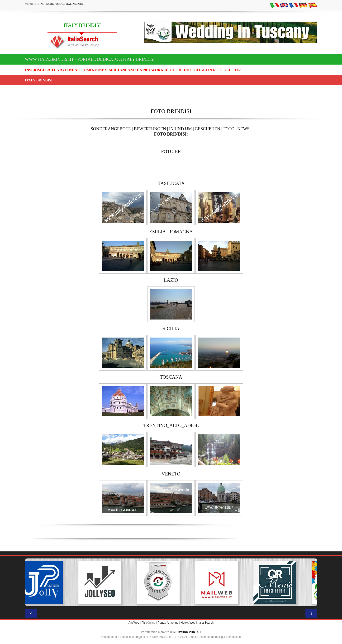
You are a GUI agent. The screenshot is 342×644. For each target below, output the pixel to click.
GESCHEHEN (207, 129)
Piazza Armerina (168, 623)
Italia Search (206, 623)
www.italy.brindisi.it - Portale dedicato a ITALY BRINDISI (90, 59)
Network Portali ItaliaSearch (63, 4)
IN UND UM (180, 129)
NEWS (243, 129)
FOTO (229, 129)
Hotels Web (188, 623)
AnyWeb (134, 623)
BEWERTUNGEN (150, 129)
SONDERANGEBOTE (111, 129)
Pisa (144, 623)
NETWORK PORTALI (187, 632)
